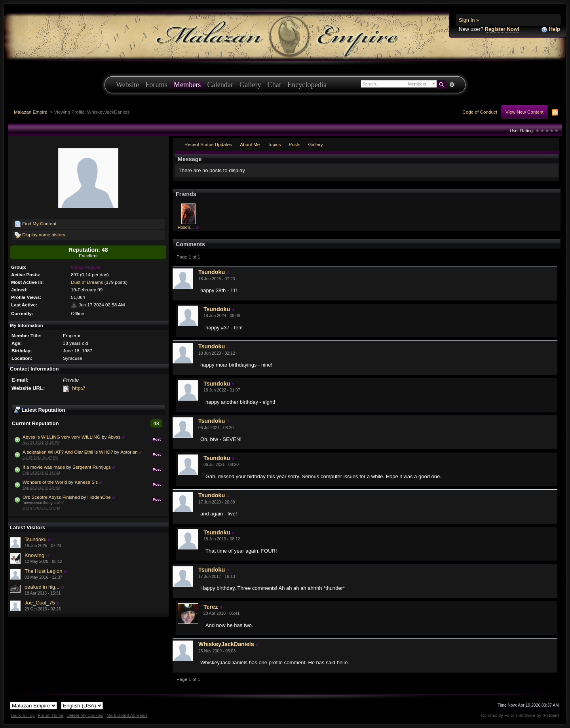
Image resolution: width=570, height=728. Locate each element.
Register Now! (502, 29)
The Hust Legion (43, 571)
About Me (250, 144)
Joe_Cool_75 (40, 603)
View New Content (524, 112)
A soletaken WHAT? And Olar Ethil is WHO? (68, 452)
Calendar (220, 85)
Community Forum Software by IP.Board (520, 715)
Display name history (40, 235)
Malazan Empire (30, 112)
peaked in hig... (42, 587)
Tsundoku (36, 539)
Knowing (34, 555)
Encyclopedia (307, 85)
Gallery (250, 85)
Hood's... (186, 227)
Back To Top (23, 715)
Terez (211, 607)
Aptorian (129, 452)
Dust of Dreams (87, 282)
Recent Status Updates (208, 144)
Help (551, 29)
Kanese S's (86, 482)
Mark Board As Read (127, 715)
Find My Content (35, 224)
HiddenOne (99, 497)
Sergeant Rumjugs (92, 467)
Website (127, 85)
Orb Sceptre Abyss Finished (51, 497)
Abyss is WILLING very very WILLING (62, 437)
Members (187, 85)
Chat (274, 85)
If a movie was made (44, 467)
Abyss (114, 437)
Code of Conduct (480, 112)
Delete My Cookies (85, 715)
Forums (156, 85)
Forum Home (51, 715)
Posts (294, 144)
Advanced (452, 85)
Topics (274, 144)
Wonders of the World (45, 482)
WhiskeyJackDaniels (226, 644)
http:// (79, 388)
